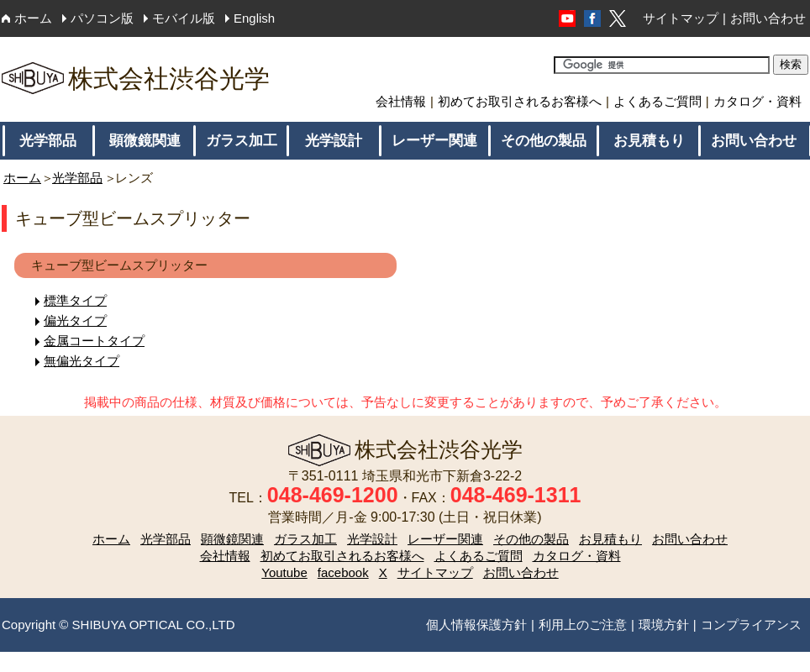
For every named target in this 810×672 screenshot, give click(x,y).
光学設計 (334, 141)
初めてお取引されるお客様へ (520, 101)
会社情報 (401, 101)
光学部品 (48, 141)
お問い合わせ (768, 18)
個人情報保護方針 (476, 625)
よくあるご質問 (657, 101)
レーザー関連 (434, 141)
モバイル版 (184, 18)
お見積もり (649, 141)
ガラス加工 (242, 141)
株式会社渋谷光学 (136, 79)
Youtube (284, 572)
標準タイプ (75, 300)
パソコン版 (102, 18)
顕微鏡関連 (145, 141)
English (254, 18)
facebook (343, 572)
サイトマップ (681, 18)
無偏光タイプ (82, 361)
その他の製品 (544, 141)
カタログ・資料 (757, 101)
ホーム (33, 18)
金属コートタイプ (94, 341)
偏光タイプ (75, 320)
